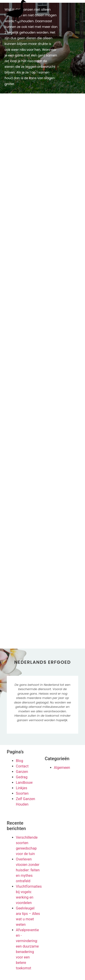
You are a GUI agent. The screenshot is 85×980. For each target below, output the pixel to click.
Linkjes (22, 788)
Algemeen (62, 768)
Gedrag (22, 777)
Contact (22, 766)
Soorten (22, 793)
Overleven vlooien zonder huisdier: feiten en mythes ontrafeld (28, 870)
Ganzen (22, 772)
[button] (79, 10)
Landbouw (24, 783)
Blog (19, 761)
